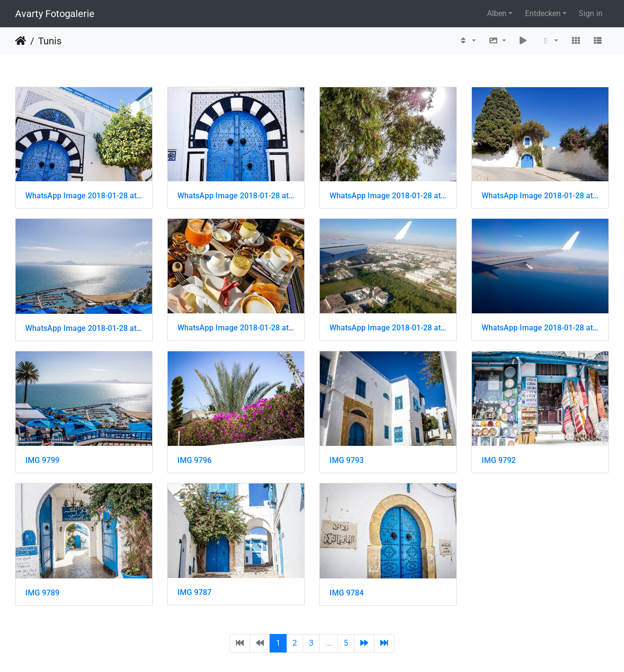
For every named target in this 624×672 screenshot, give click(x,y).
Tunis (50, 41)
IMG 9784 (347, 593)
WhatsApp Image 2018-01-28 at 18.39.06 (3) (84, 328)
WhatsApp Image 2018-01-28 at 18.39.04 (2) (236, 328)
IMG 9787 (195, 592)
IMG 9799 (42, 460)
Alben (497, 13)
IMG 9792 (499, 460)
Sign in (591, 13)
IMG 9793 (347, 460)
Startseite (21, 41)
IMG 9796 (195, 460)
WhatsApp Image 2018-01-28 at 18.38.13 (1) (540, 328)
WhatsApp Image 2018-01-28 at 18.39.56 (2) (236, 196)
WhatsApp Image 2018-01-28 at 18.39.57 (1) (84, 196)
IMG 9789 (42, 593)
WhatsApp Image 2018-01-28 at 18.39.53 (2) (540, 196)
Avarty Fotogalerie (55, 14)
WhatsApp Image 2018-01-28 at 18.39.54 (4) (388, 196)
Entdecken (543, 13)
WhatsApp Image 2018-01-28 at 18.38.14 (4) (388, 328)
